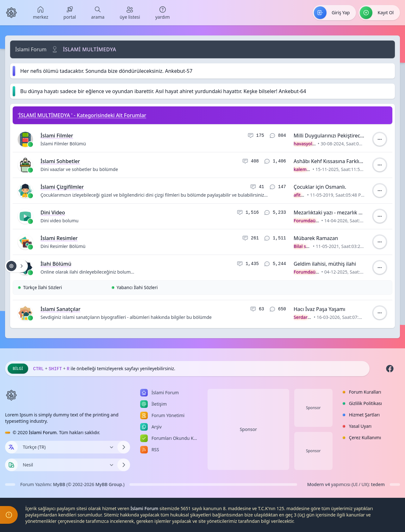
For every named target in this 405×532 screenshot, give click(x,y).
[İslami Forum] (11, 13)
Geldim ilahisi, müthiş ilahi (325, 264)
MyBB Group (109, 484)
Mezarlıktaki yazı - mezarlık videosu (335, 212)
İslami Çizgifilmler (62, 187)
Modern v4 (319, 484)
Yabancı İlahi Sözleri (137, 287)
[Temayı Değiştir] (68, 465)
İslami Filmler (57, 136)
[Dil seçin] (11, 447)
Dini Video (53, 212)
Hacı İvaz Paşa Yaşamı (319, 309)
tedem (378, 484)
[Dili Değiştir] (68, 447)
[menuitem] (41, 13)
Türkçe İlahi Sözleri (43, 287)
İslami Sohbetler (60, 161)
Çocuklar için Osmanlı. (320, 187)
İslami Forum (31, 49)
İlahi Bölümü (56, 264)
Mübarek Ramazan (316, 238)
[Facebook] (390, 369)
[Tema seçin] (11, 465)
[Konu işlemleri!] (16, 266)
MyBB (59, 484)
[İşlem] (380, 139)
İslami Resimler (59, 238)
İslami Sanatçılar (60, 309)
